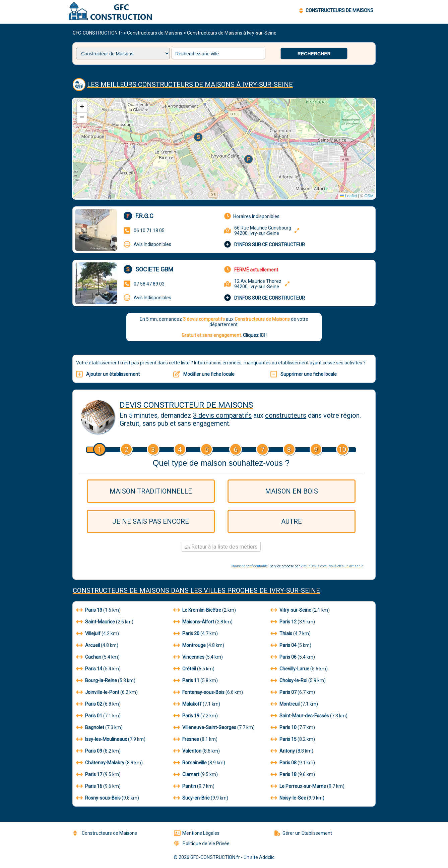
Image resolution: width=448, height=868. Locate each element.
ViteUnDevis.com (314, 566)
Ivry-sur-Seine (295, 591)
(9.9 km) (201, 798)
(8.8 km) (292, 751)
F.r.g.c (144, 216)
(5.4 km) (98, 657)
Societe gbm (154, 269)
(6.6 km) (208, 692)
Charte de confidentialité (249, 566)
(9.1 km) (293, 763)
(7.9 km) (111, 739)
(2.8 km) (203, 622)
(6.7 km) (293, 692)
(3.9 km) (293, 622)
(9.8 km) (108, 798)
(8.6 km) (197, 751)
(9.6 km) (293, 774)
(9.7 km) (194, 786)
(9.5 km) (98, 774)
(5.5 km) (194, 669)
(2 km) (205, 610)
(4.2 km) (98, 633)
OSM (369, 196)
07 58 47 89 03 (149, 284)
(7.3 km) (309, 716)
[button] (249, 160)
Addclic (267, 857)
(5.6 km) (299, 669)
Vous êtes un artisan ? (346, 566)
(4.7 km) (196, 633)
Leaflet (348, 196)
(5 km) (291, 645)
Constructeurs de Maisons (155, 33)
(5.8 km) (106, 680)
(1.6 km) (98, 610)
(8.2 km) (293, 739)
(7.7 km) (214, 727)
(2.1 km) (300, 610)
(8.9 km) (109, 763)
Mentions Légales (197, 833)
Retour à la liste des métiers (221, 547)
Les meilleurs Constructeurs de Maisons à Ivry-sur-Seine (190, 85)
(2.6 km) (105, 622)
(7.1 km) (197, 704)
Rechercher (314, 54)
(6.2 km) (107, 692)
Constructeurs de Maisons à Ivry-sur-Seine (232, 33)
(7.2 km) (196, 716)
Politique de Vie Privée (202, 844)
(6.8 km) (98, 704)
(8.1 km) (195, 739)
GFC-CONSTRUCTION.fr (98, 33)
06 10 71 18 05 (149, 231)
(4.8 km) (97, 645)
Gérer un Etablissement (303, 833)
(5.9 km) (298, 680)
